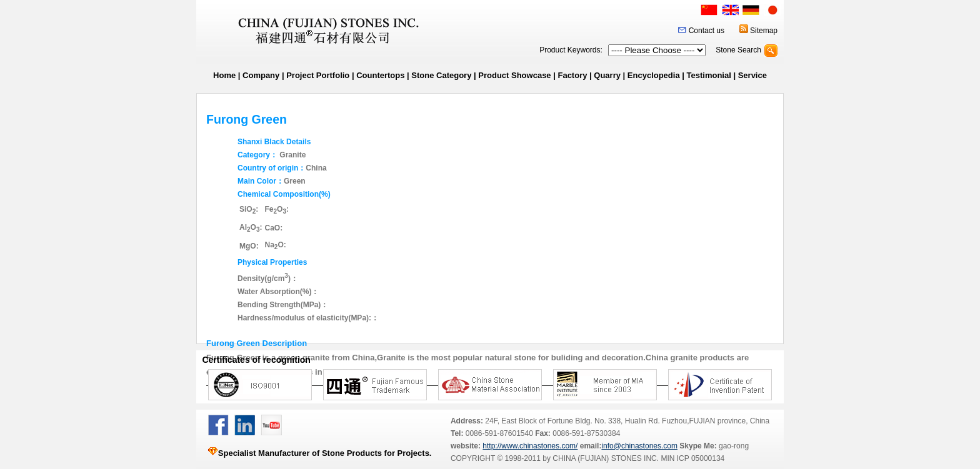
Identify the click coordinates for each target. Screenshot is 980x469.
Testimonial (709, 75)
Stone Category (441, 75)
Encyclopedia (654, 75)
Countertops (380, 75)
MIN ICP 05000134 (692, 458)
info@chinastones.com (639, 446)
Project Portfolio (318, 75)
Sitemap (764, 31)
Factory (572, 75)
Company (261, 75)
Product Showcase (514, 75)
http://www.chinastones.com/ (530, 446)
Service (752, 75)
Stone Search (738, 50)
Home (224, 75)
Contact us (707, 31)
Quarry (607, 75)
